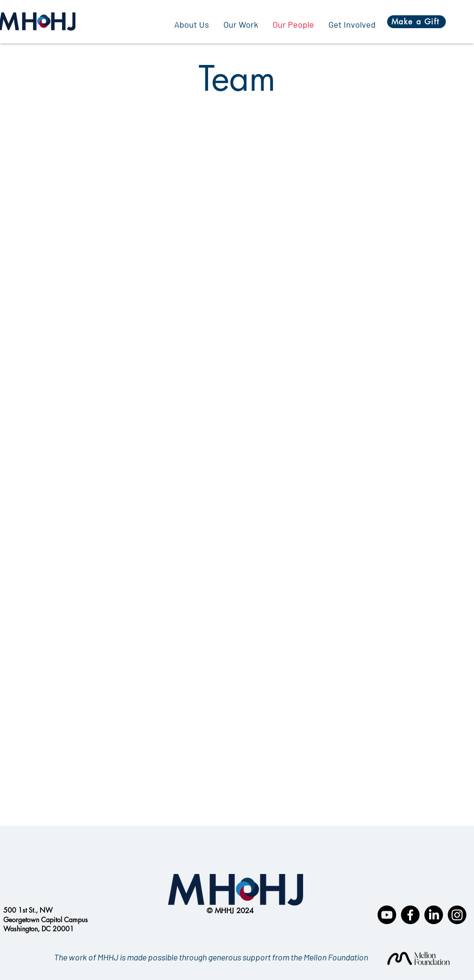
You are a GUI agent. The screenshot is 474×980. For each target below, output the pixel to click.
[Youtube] (387, 915)
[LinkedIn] (434, 915)
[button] (241, 24)
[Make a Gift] (416, 22)
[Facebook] (410, 915)
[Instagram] (457, 915)
